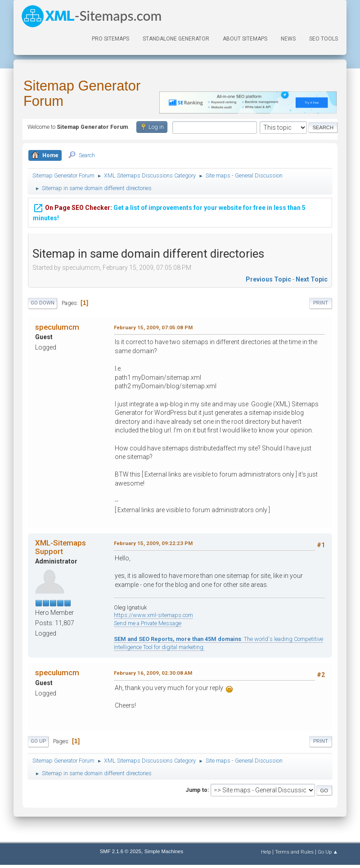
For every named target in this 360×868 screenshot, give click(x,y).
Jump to (196, 790)
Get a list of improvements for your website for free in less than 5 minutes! (169, 210)
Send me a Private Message (148, 623)
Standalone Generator (176, 39)
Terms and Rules (294, 852)
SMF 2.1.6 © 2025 (121, 851)
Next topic (312, 279)
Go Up (38, 741)
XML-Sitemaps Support (61, 547)
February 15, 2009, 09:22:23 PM (153, 543)
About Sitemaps (245, 39)
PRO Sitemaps (110, 39)
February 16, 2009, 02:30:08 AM (153, 673)
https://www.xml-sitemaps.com (153, 615)
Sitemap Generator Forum (82, 93)
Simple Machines (164, 851)
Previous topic (268, 279)
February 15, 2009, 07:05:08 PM (153, 327)
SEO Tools (324, 39)
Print (321, 303)
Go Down (43, 303)
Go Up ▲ (328, 852)
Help (266, 852)
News (288, 39)
